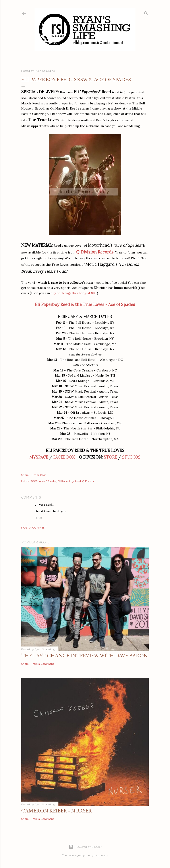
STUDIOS (131, 457)
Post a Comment (34, 528)
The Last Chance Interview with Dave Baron (85, 655)
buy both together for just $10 (73, 293)
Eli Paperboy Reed (69, 481)
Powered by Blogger (85, 847)
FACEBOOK (64, 457)
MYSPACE (39, 457)
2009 (34, 481)
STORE (110, 457)
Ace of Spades (48, 481)
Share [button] (25, 475)
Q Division (89, 481)
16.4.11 (38, 518)
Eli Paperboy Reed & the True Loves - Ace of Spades (85, 304)
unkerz (40, 505)
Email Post (39, 475)
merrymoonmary (97, 855)
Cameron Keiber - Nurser (57, 811)
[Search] (146, 12)
